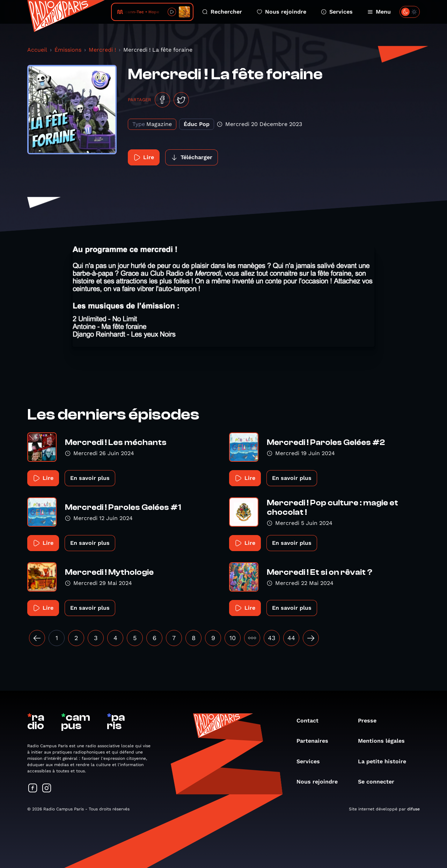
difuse (413, 809)
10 (233, 638)
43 (272, 638)
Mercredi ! (102, 50)
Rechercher (222, 12)
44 (291, 638)
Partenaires (316, 741)
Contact (311, 721)
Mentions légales (385, 741)
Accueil (37, 50)
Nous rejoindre (281, 12)
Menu (379, 12)
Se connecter (380, 782)
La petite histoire (386, 761)
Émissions (68, 50)
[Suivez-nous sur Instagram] (47, 789)
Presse (371, 721)
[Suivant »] (311, 638)
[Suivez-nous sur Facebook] (33, 789)
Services (337, 12)
